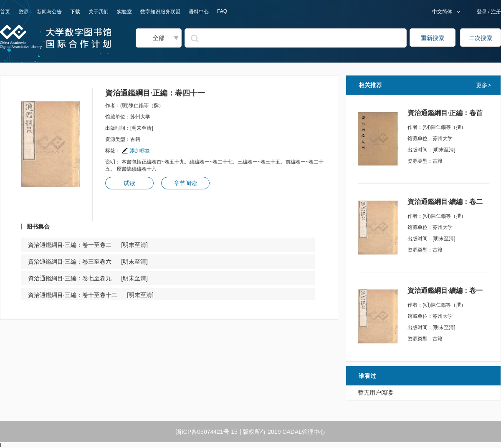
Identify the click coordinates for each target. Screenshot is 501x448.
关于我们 (99, 12)
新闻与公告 (49, 12)
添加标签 (136, 151)
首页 (5, 12)
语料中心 (199, 12)
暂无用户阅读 (375, 393)
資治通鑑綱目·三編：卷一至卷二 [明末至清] (88, 245)
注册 (495, 12)
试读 (129, 183)
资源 (23, 12)
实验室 (124, 12)
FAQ (222, 11)
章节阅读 (185, 183)
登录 (482, 12)
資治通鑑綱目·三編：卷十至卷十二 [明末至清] (91, 295)
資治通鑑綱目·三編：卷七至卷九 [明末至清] (88, 278)
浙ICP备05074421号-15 (207, 432)
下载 (75, 12)
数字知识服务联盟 (160, 12)
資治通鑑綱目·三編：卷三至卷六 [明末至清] (88, 262)
